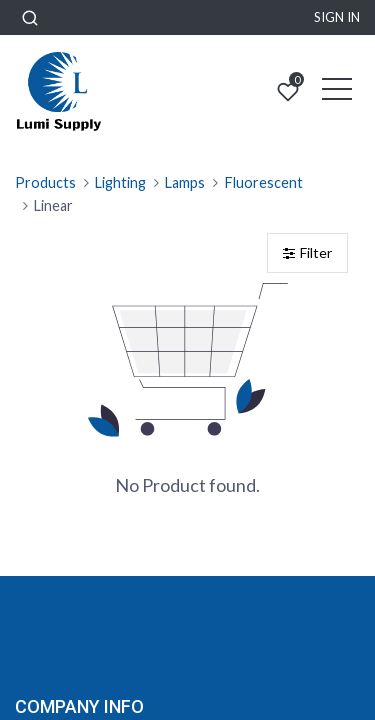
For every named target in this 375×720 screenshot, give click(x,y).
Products (45, 182)
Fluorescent (264, 182)
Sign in (337, 17)
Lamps (185, 182)
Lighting (120, 182)
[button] (30, 17)
